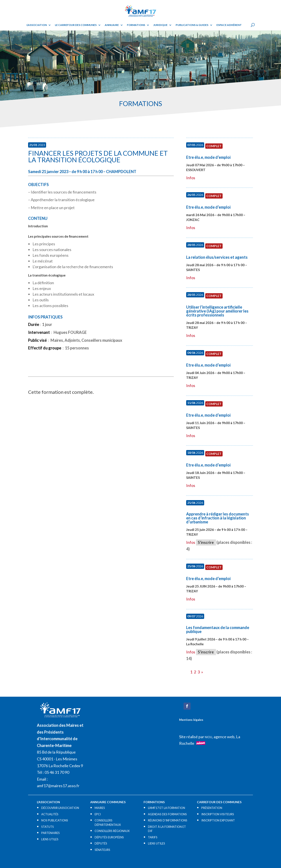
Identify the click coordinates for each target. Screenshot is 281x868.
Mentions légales (191, 720)
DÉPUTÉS (101, 843)
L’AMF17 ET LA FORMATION (167, 808)
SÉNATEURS (102, 850)
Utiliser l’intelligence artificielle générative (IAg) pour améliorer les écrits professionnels (217, 311)
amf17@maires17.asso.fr (58, 786)
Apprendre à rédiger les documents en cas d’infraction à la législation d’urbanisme (218, 518)
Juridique (160, 25)
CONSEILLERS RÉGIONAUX (112, 831)
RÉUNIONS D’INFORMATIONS (168, 820)
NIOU (208, 737)
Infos (191, 178)
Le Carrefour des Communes (76, 25)
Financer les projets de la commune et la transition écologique (98, 156)
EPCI (98, 814)
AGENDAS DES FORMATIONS (167, 814)
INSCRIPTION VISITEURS (218, 814)
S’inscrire (206, 542)
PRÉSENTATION (212, 808)
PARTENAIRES (50, 833)
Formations (136, 25)
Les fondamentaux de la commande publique (218, 629)
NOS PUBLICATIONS (55, 820)
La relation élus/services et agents (217, 257)
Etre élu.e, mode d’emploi (208, 157)
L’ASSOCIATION (37, 25)
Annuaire (112, 25)
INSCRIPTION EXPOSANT (218, 820)
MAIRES (100, 808)
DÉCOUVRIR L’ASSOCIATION (60, 808)
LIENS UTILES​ (50, 839)
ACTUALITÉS (50, 814)
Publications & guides (192, 25)
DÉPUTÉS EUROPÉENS (109, 837)
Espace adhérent (229, 25)
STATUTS (48, 827)
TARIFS (153, 837)
